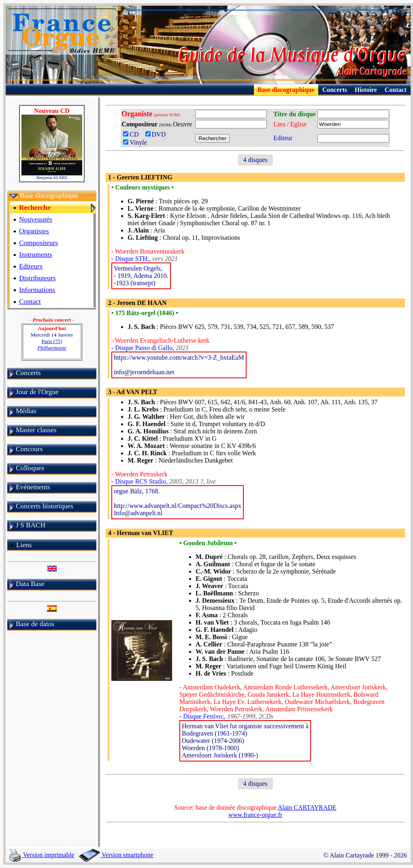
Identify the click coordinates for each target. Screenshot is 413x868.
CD (133, 134)
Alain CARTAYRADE (307, 807)
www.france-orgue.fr (255, 815)
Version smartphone (116, 855)
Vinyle (135, 142)
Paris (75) (52, 344)
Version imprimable (42, 855)
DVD (157, 134)
